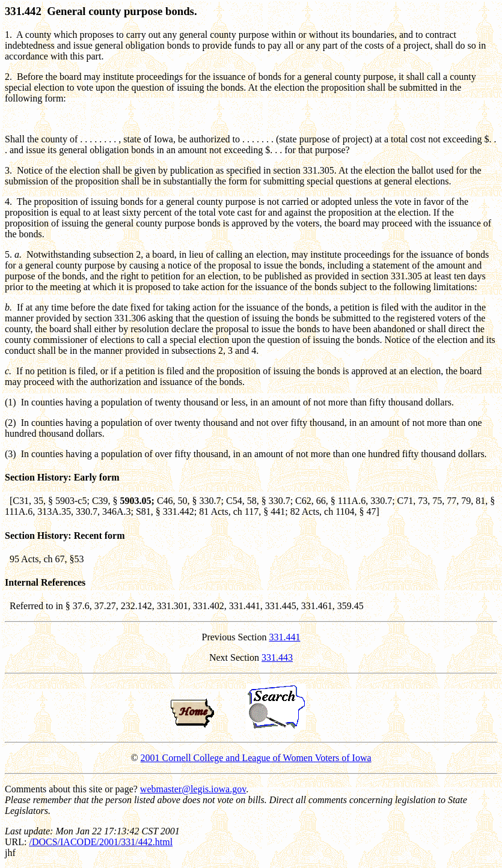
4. (8, 202)
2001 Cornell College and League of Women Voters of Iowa (256, 758)
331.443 (277, 657)
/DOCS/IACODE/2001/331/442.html (101, 842)
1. (8, 35)
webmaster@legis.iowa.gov (193, 789)
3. (8, 170)
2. (8, 77)
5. (8, 254)
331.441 (285, 637)
